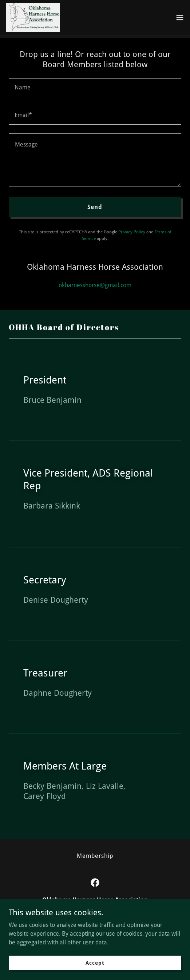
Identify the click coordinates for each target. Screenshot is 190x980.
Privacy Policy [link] (132, 232)
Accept (95, 963)
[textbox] (95, 88)
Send (95, 207)
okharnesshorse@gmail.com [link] (95, 285)
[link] (33, 17)
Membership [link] (95, 856)
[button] (180, 17)
